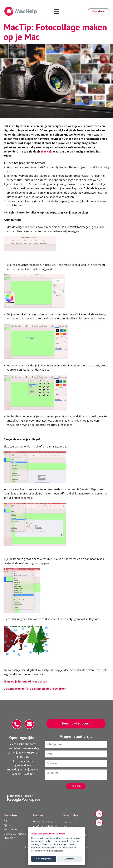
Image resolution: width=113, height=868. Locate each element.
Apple (7, 825)
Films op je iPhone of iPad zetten (25, 681)
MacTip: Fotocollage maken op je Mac (55, 32)
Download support (76, 723)
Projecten (9, 838)
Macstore (99, 11)
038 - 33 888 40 (45, 822)
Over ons (68, 822)
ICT (5, 821)
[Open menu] (57, 11)
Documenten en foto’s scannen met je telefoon (35, 689)
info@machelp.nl (46, 826)
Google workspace (15, 834)
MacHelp (47, 151)
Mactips (67, 826)
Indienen (76, 786)
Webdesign (10, 829)
